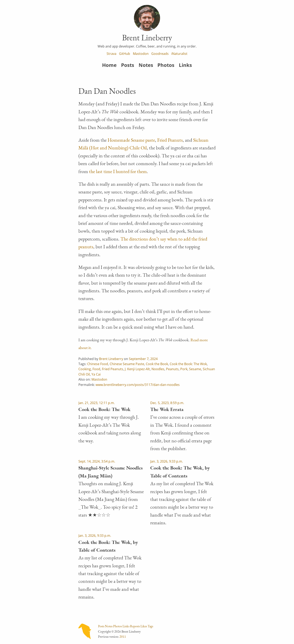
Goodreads (160, 54)
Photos (166, 65)
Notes (146, 65)
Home (109, 65)
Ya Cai (96, 374)
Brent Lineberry (111, 359)
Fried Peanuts (170, 140)
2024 (154, 359)
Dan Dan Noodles (107, 91)
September (137, 359)
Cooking (85, 369)
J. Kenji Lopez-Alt (137, 369)
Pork (184, 369)
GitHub (125, 54)
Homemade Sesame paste (131, 140)
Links (185, 65)
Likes (144, 626)
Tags (150, 626)
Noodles (158, 369)
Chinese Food (98, 364)
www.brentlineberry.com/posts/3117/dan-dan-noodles (138, 385)
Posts (128, 65)
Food (96, 369)
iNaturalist (179, 54)
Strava (111, 54)
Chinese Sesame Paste (127, 364)
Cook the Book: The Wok (188, 364)
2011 (123, 637)
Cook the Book (157, 364)
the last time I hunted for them (118, 171)
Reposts (135, 626)
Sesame (195, 369)
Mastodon (141, 54)
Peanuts (172, 369)
